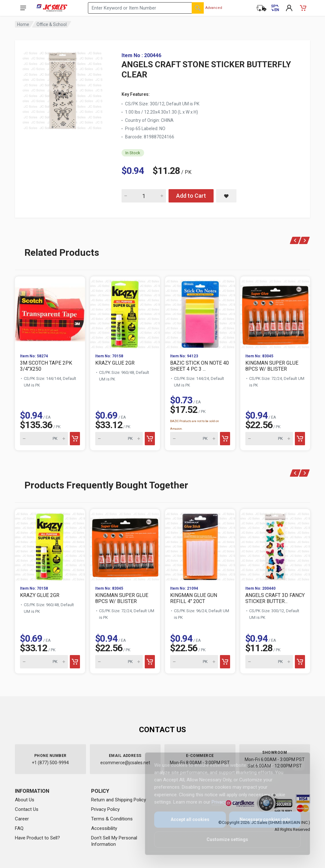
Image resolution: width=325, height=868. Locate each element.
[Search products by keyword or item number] (146, 8)
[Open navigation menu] (23, 8)
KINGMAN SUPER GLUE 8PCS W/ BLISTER (272, 366)
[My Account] (289, 8)
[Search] (198, 8)
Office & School (52, 24)
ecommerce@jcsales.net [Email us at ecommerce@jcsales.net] (125, 763)
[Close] (294, 764)
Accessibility (104, 828)
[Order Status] (261, 8)
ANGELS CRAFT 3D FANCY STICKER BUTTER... (275, 598)
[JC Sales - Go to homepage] (52, 8)
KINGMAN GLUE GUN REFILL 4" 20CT (194, 598)
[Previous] (295, 240)
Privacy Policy (105, 809)
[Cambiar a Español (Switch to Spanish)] (275, 8)
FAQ (19, 828)
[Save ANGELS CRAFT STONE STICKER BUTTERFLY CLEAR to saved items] (226, 196)
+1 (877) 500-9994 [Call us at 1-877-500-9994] (50, 763)
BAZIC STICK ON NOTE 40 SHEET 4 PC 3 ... (199, 366)
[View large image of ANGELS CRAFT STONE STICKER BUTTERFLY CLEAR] (63, 89)
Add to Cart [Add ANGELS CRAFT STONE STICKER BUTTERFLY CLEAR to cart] (191, 196)
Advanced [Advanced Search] (214, 8)
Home (23, 24)
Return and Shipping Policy (119, 800)
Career (22, 819)
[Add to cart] (75, 439)
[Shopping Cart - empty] (303, 8)
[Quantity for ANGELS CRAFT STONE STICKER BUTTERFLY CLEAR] (144, 196)
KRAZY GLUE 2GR (115, 363)
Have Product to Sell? (37, 838)
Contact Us (27, 809)
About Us (25, 800)
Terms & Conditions (112, 819)
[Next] (305, 240)
